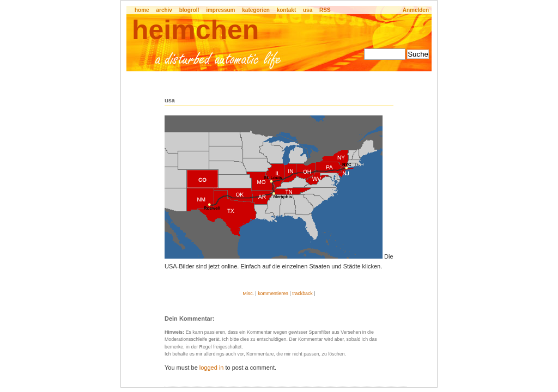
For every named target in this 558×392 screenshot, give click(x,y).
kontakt (287, 10)
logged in (212, 367)
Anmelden (416, 10)
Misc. (248, 293)
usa (308, 10)
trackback (302, 293)
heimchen (195, 30)
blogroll (189, 10)
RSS (325, 10)
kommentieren (273, 293)
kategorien (256, 10)
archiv (164, 10)
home (142, 10)
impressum (220, 10)
